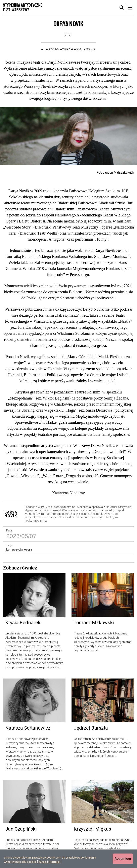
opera (28, 550)
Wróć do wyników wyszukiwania (71, 49)
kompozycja (14, 550)
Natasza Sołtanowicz (28, 728)
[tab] (122, 8)
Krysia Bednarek (23, 623)
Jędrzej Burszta (91, 728)
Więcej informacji (49, 862)
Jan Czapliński (21, 829)
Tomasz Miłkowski (94, 623)
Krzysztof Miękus (92, 829)
